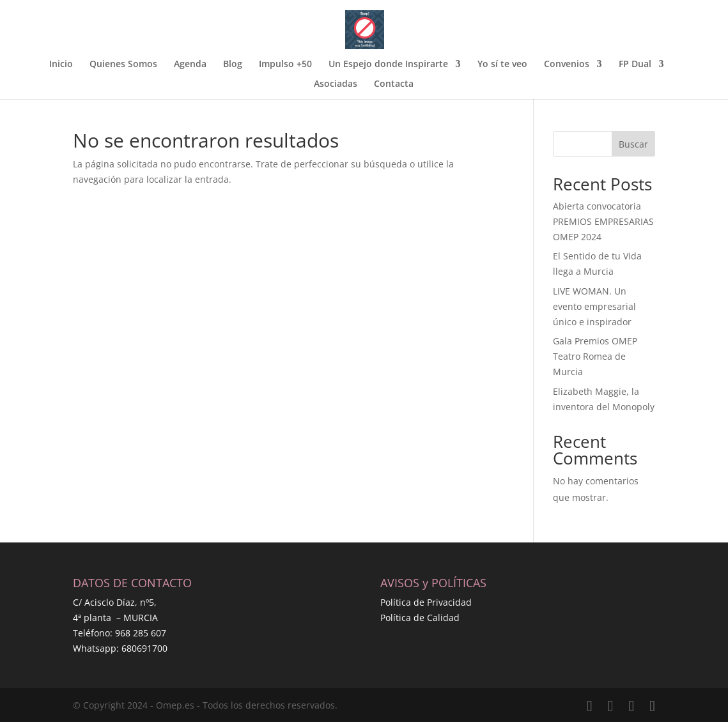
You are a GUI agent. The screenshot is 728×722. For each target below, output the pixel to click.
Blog (233, 65)
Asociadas (336, 84)
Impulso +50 (285, 65)
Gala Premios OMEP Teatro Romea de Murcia (595, 356)
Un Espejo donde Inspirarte (388, 65)
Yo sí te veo (502, 65)
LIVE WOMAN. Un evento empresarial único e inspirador (594, 306)
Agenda (190, 65)
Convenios (567, 65)
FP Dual (635, 65)
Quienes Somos (123, 65)
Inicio (61, 65)
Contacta (394, 84)
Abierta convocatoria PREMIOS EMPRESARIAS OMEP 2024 (603, 221)
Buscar (633, 144)
